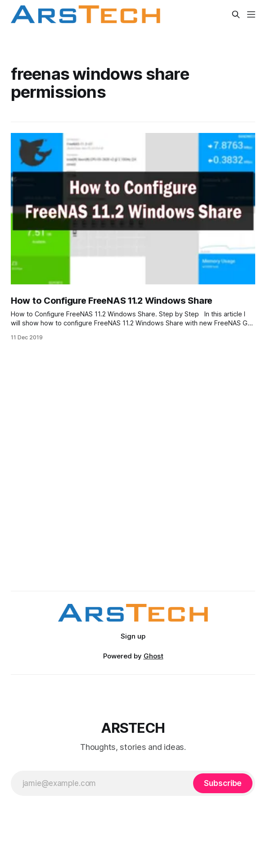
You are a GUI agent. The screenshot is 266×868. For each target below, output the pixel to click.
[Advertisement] (133, 491)
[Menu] (251, 14)
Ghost (153, 656)
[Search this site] (236, 14)
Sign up (133, 636)
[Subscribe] (223, 783)
